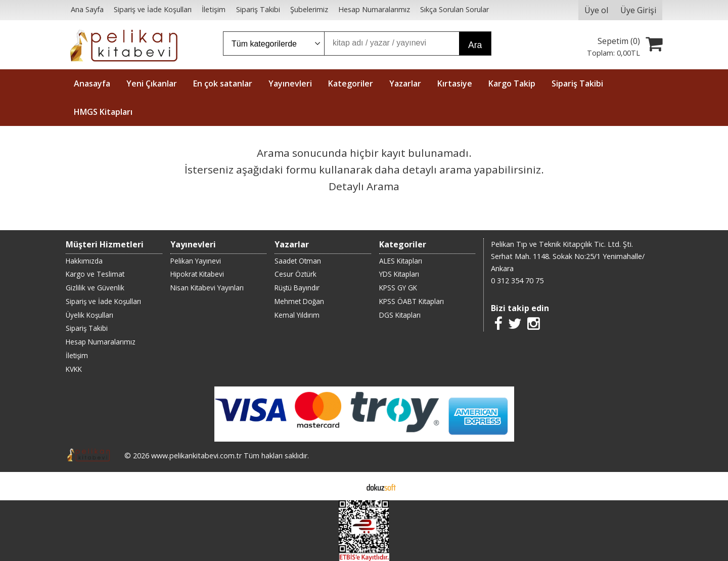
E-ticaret (348, 486)
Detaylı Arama (364, 186)
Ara (475, 45)
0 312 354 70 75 (517, 280)
